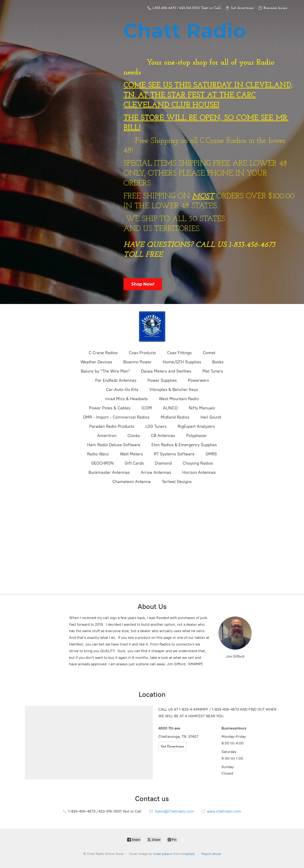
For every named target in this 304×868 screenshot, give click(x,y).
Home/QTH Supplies (182, 362)
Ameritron (107, 436)
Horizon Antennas (199, 472)
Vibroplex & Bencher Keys (174, 390)
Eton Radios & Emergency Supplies (184, 445)
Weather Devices (96, 362)
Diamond (163, 463)
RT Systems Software (174, 454)
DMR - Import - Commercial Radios (116, 417)
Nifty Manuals (202, 408)
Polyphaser (197, 436)
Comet (209, 353)
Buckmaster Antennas (109, 472)
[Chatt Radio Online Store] (152, 327)
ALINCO (170, 408)
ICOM (147, 408)
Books (218, 362)
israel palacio (163, 854)
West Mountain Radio (179, 399)
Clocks (134, 436)
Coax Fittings (179, 353)
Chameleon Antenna (132, 482)
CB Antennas (163, 436)
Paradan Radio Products (112, 426)
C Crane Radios (103, 353)
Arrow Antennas (156, 472)
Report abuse (211, 854)
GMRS (211, 454)
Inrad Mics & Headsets (127, 399)
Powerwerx (198, 380)
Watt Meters (131, 454)
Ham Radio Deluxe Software (114, 445)
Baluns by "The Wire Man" (105, 371)
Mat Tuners (213, 371)
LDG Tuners (156, 426)
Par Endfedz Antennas (116, 380)
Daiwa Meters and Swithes (166, 371)
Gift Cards (134, 463)
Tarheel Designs (177, 482)
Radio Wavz (98, 454)
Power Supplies (162, 380)
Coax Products (142, 353)
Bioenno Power (137, 362)
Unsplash (188, 854)
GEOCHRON (102, 463)
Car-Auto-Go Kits (122, 390)
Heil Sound (211, 417)
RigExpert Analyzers (196, 426)
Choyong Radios (198, 463)
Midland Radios (175, 417)
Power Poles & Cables (110, 408)
